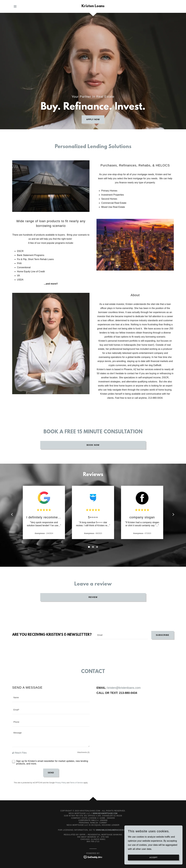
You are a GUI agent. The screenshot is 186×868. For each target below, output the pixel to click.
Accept (153, 858)
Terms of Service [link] (76, 783)
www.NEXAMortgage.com (105, 813)
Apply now (93, 119)
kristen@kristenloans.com (124, 688)
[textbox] (121, 635)
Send (51, 773)
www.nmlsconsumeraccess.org (112, 830)
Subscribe (163, 635)
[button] (15, 6)
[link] (93, 6)
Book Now (93, 445)
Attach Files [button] (21, 753)
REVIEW (93, 597)
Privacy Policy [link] (61, 783)
